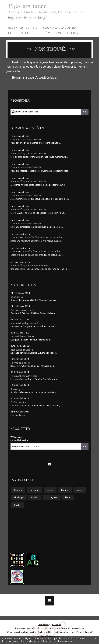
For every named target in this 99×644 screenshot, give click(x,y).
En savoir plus (65, 641)
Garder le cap (18, 415)
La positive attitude (22, 336)
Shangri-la (17, 297)
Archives (75, 33)
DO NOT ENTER (33, 139)
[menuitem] (23, 27)
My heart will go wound (24, 323)
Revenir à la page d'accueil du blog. (34, 77)
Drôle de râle (18, 402)
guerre (80, 490)
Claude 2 (15, 237)
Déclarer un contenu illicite (17, 632)
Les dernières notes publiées (50, 628)
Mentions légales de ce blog (41, 632)
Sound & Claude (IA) (60, 27)
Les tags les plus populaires (73, 628)
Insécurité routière (22, 349)
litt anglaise (52, 497)
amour (50, 490)
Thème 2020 (51, 33)
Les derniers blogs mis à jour (26, 628)
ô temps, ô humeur (39, 265)
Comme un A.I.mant (22, 310)
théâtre (65, 490)
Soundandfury (18, 153)
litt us (68, 497)
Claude (14, 251)
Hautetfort (57, 624)
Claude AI (15, 139)
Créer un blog (43, 624)
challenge (19, 497)
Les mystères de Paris (24, 376)
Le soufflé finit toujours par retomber (43, 237)
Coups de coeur (22, 33)
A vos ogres (17, 389)
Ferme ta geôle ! (20, 363)
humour (18, 490)
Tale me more (27, 6)
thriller (17, 505)
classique (34, 490)
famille (35, 497)
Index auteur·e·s (23, 27)
